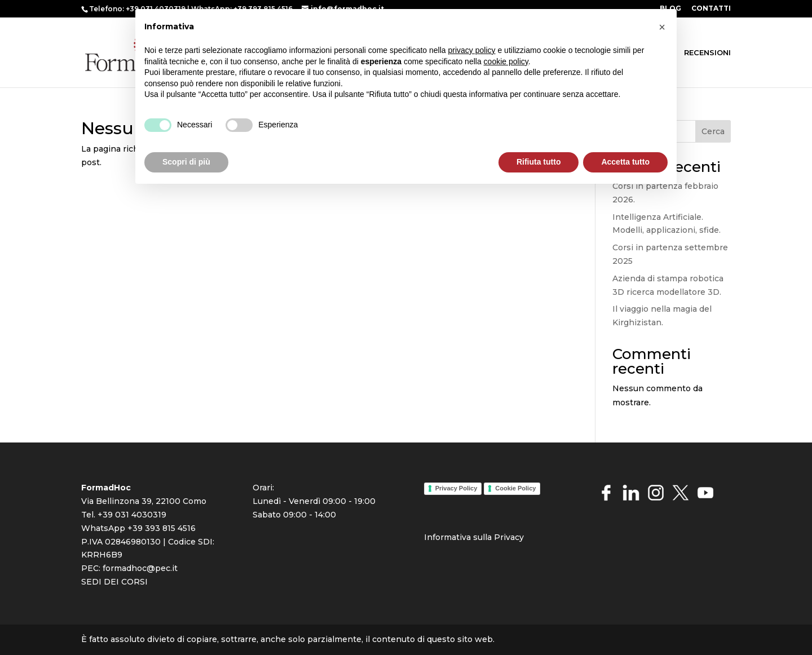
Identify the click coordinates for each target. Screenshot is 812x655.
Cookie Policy (515, 488)
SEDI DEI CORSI (114, 582)
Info (432, 537)
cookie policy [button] (506, 61)
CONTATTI (711, 9)
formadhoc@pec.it (140, 568)
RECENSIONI (707, 53)
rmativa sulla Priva (478, 537)
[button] (662, 27)
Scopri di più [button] (186, 162)
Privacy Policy (456, 488)
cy (519, 537)
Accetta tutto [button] (625, 162)
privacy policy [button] (472, 50)
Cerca (713, 131)
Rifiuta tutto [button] (539, 162)
